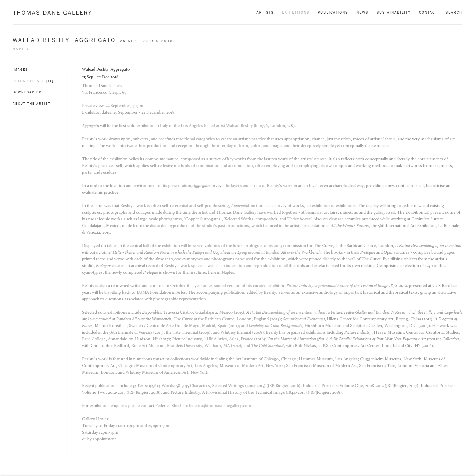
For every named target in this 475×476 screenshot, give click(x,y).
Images (20, 69)
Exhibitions (296, 12)
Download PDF (28, 92)
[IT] (50, 81)
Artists (265, 12)
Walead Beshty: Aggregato (65, 40)
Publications (333, 12)
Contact (428, 12)
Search (454, 12)
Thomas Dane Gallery (52, 12)
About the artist (32, 103)
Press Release (29, 81)
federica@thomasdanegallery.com (220, 406)
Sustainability (394, 12)
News (362, 12)
